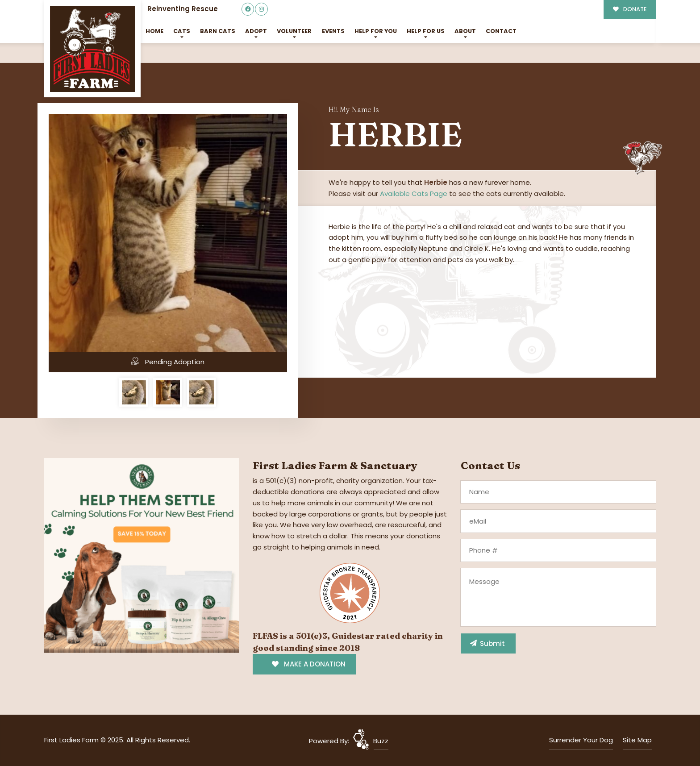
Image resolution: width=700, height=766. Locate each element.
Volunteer (294, 31)
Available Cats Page (414, 194)
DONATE (630, 9)
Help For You (376, 31)
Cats (182, 31)
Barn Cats (218, 31)
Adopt (256, 31)
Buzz (381, 741)
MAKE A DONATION (309, 664)
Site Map (637, 740)
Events (333, 31)
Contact (501, 31)
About (465, 31)
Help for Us (426, 31)
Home (154, 31)
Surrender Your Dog (581, 740)
